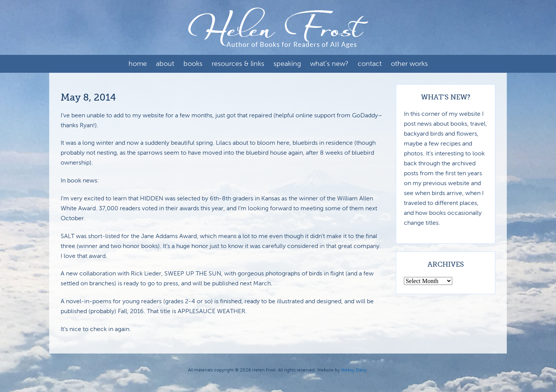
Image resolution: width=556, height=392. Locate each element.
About (165, 64)
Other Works (409, 64)
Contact (370, 64)
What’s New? (329, 64)
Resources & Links (238, 64)
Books (193, 64)
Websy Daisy (354, 370)
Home (138, 64)
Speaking (287, 64)
